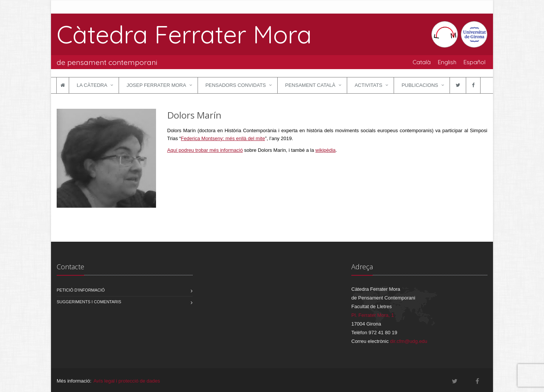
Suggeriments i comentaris (89, 302)
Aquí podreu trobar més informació (205, 150)
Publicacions (420, 85)
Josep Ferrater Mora (156, 85)
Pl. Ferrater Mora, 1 (373, 315)
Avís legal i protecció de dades (127, 381)
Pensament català (310, 85)
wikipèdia (325, 150)
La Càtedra (92, 85)
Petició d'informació (81, 290)
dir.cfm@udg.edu (409, 341)
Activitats (369, 85)
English (447, 62)
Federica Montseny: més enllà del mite (223, 138)
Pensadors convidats (236, 85)
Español (474, 62)
